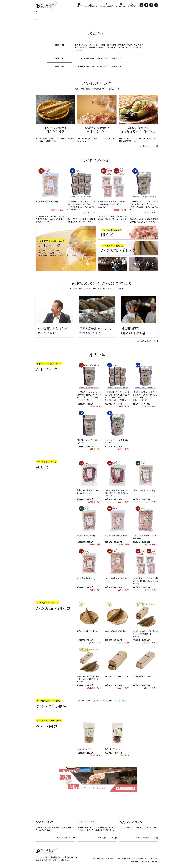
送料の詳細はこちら (107, 838)
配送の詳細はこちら (66, 838)
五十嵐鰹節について (149, 146)
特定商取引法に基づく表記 (103, 858)
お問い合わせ (153, 858)
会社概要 (140, 858)
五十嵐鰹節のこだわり (148, 341)
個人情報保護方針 (125, 858)
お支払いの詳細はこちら (147, 838)
